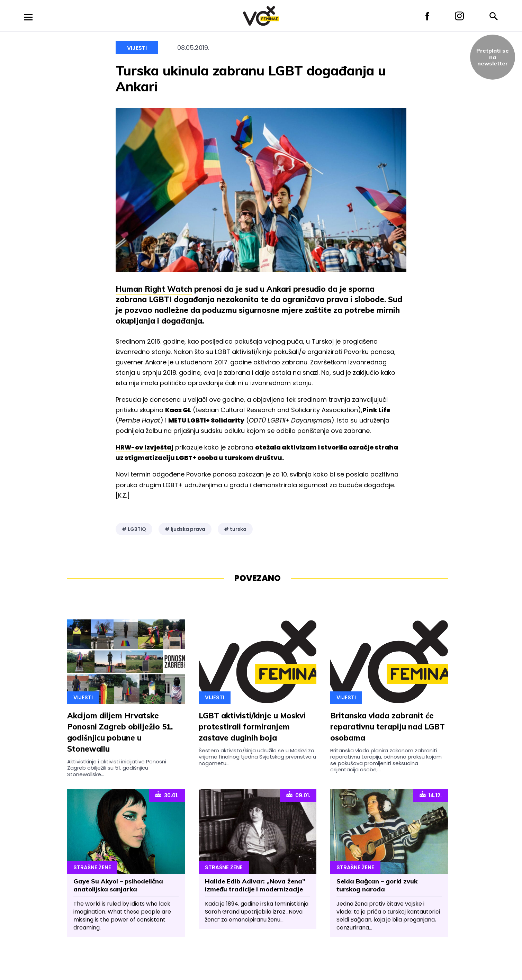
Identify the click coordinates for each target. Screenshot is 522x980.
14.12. (431, 795)
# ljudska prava (185, 529)
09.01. (298, 795)
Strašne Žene (92, 867)
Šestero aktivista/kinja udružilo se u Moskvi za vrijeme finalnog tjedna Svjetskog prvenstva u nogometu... (257, 757)
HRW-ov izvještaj (145, 447)
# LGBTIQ (134, 529)
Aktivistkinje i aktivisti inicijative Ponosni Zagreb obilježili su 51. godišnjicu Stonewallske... (117, 768)
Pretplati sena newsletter (493, 57)
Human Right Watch (154, 289)
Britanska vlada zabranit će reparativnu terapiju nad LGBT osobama (388, 727)
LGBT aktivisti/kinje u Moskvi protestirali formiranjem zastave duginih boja (252, 727)
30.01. (167, 795)
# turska (235, 529)
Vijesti (137, 48)
